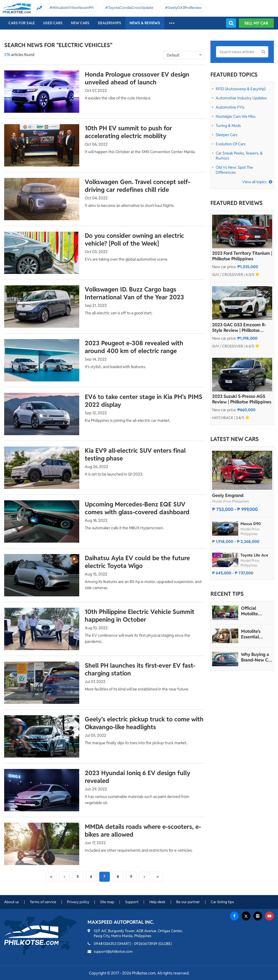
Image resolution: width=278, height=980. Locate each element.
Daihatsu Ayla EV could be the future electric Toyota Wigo (137, 562)
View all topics (254, 182)
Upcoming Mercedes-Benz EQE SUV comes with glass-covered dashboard (137, 508)
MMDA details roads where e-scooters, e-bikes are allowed (143, 830)
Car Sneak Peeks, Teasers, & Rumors (239, 156)
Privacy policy (78, 902)
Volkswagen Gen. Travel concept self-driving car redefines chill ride (137, 186)
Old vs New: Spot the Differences (234, 170)
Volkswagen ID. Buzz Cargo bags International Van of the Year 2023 (134, 293)
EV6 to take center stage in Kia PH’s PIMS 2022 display (144, 401)
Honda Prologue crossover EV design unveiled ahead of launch (137, 78)
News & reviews (145, 23)
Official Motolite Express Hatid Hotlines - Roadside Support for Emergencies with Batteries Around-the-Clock (255, 611)
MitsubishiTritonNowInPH (73, 8)
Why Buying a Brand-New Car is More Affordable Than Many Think (257, 657)
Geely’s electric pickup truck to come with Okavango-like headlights (144, 723)
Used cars (53, 23)
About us (12, 902)
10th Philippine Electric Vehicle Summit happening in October (140, 616)
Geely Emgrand (228, 495)
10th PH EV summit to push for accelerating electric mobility (128, 132)
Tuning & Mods (228, 126)
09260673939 (146, 944)
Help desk (157, 902)
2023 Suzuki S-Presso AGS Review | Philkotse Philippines (242, 399)
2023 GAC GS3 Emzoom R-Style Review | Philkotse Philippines (239, 328)
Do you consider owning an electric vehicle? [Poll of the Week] (134, 239)
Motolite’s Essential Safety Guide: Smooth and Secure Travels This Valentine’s (256, 634)
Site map (107, 902)
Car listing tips (222, 902)
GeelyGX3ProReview (185, 8)
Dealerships (110, 23)
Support (132, 902)
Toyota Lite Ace (254, 555)
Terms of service (43, 902)
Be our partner (188, 902)
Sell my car (256, 23)
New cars (80, 23)
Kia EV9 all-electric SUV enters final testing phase (135, 454)
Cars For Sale (22, 23)
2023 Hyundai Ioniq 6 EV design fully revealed (137, 777)
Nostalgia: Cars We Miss (236, 116)
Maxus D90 (251, 524)
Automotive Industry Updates (241, 98)
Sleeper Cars (227, 135)
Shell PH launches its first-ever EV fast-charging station (140, 669)
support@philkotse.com (113, 951)
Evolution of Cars (231, 144)
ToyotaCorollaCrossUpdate (131, 8)
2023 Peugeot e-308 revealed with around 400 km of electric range (134, 347)
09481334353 (105, 944)
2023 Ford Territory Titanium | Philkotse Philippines (242, 256)
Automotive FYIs (230, 107)
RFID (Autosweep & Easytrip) (241, 89)
